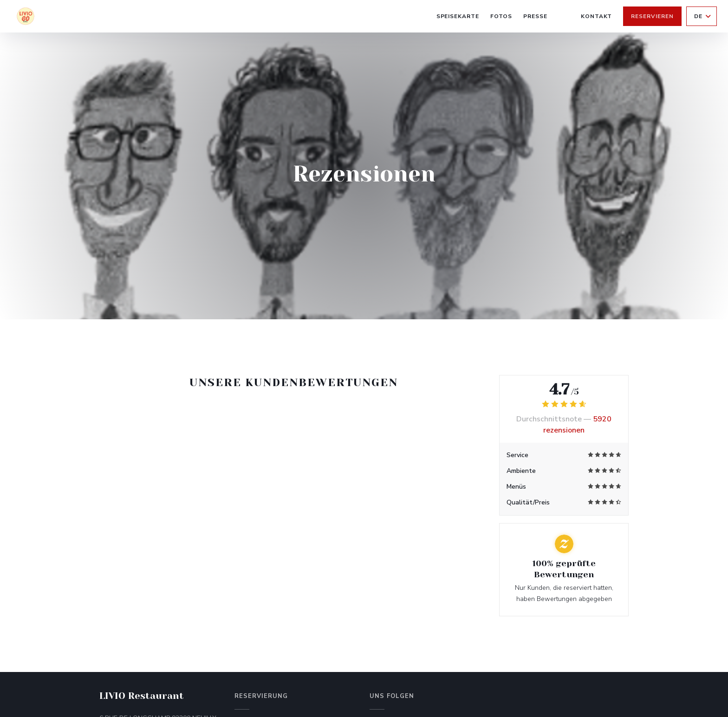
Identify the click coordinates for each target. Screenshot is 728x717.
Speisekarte (458, 16)
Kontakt (597, 16)
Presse (535, 16)
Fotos (501, 16)
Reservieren (652, 16)
